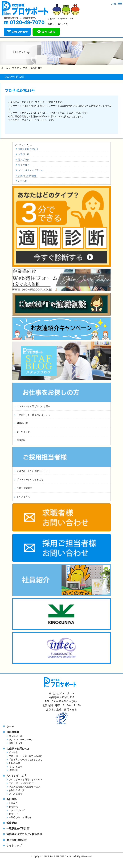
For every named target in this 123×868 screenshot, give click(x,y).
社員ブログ (24, 160)
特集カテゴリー (17, 743)
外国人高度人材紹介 (28, 149)
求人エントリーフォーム (21, 740)
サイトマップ (14, 846)
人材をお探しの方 (17, 776)
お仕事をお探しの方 (18, 749)
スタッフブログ (17, 810)
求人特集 (13, 752)
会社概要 (12, 799)
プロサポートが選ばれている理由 (33, 406)
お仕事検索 (13, 732)
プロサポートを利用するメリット (33, 471)
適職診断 (21, 440)
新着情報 (13, 807)
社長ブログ (24, 165)
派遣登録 (12, 823)
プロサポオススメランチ (30, 170)
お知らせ (23, 181)
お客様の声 (24, 154)
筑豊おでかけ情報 (27, 176)
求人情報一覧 (16, 736)
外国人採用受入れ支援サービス (25, 787)
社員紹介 (13, 803)
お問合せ (13, 814)
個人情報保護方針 (17, 840)
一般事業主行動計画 (18, 828)
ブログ (15, 68)
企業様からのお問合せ (20, 817)
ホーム (5, 68)
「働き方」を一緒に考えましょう (33, 415)
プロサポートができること (30, 480)
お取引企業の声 (24, 488)
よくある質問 (23, 432)
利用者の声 (22, 423)
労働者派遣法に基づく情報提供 (24, 834)
